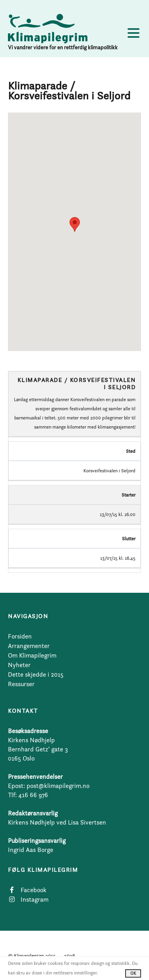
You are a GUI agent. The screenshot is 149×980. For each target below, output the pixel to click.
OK (133, 973)
